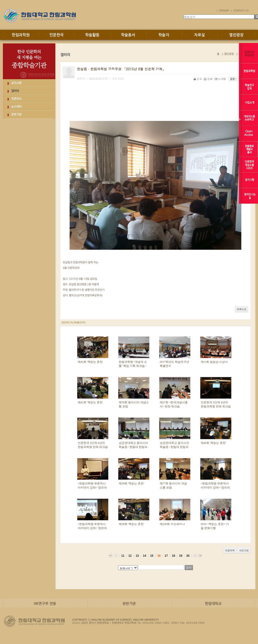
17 (166, 556)
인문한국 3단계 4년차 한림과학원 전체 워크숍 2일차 (216, 406)
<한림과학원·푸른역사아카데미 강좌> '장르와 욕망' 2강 (215, 488)
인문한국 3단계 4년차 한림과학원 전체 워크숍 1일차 (93, 447)
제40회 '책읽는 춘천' (213, 443)
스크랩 (221, 79)
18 (173, 556)
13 (137, 556)
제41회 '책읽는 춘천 (90, 402)
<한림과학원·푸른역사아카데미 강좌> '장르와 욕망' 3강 (92, 488)
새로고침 (244, 550)
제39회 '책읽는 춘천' (131, 483)
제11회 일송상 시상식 (214, 362)
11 (123, 556)
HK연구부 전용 (45, 604)
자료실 (199, 35)
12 (130, 556)
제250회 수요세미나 (172, 524)
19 (181, 556)
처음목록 (230, 550)
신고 (198, 79)
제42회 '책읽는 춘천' (90, 362)
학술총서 (128, 35)
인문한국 (57, 35)
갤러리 (15, 91)
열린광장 (236, 35)
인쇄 (209, 79)
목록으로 (242, 309)
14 (144, 556)
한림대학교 (213, 604)
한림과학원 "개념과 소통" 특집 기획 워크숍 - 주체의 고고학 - (133, 366)
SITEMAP (224, 10)
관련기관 (16, 114)
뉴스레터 (16, 107)
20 (188, 556)
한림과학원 (21, 35)
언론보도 (16, 99)
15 (152, 556)
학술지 (164, 35)
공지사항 (16, 83)
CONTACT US (241, 10)
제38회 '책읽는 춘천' (131, 524)
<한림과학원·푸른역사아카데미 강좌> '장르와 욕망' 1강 (92, 528)
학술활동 (92, 35)
